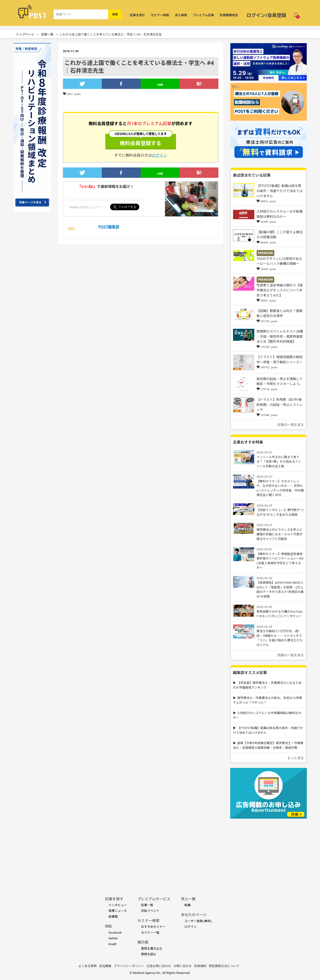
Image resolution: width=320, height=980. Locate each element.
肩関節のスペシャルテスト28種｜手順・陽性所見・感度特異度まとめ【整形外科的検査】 (280, 336)
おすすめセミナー (153, 927)
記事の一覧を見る (291, 425)
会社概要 (105, 966)
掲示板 (143, 942)
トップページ (25, 34)
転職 (188, 905)
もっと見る (296, 758)
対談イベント (150, 911)
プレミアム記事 (203, 15)
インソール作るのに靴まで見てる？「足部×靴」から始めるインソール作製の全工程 (279, 462)
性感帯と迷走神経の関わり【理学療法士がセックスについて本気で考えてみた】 (280, 290)
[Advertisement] (269, 850)
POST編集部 (109, 227)
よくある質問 (87, 966)
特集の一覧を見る (291, 655)
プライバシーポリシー (129, 966)
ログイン (160, 155)
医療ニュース (117, 911)
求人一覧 (188, 899)
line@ (112, 944)
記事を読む (137, 15)
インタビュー (118, 905)
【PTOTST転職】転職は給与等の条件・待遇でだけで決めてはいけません (280, 191)
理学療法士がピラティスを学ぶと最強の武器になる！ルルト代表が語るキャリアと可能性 (280, 534)
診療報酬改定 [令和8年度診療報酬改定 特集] (229, 15)
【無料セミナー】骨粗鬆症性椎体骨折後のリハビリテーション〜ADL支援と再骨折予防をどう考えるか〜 (280, 561)
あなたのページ (194, 915)
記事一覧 (47, 34)
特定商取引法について (224, 966)
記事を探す (114, 899)
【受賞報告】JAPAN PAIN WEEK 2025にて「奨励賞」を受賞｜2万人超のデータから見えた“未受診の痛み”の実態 (280, 589)
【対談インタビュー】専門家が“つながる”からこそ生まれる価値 (280, 512)
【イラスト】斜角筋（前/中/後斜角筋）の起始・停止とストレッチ (280, 405)
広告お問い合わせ (159, 966)
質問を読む (149, 954)
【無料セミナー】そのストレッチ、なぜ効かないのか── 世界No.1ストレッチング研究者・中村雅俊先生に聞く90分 (280, 488)
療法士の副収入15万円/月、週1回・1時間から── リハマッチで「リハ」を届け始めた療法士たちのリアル (280, 638)
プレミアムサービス (154, 899)
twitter (113, 938)
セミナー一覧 (150, 932)
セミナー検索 (160, 15)
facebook (115, 932)
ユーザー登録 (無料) (198, 921)
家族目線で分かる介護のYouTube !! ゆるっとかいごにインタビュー (280, 614)
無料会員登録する (141, 140)
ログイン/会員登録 (266, 15)
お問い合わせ (183, 966)
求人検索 (181, 15)
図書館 (113, 917)
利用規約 (200, 966)
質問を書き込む (152, 948)
